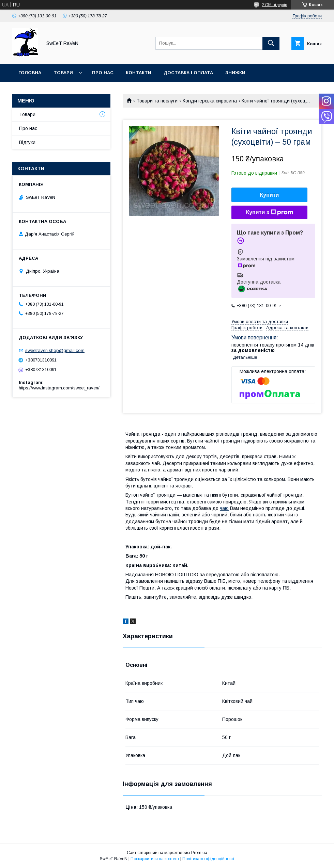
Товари (63, 73)
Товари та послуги (157, 101)
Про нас (103, 73)
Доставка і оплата (188, 73)
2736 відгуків (275, 5)
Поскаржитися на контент (155, 859)
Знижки (235, 73)
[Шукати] (271, 43)
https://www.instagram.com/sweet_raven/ (59, 388)
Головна (30, 73)
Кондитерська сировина (210, 101)
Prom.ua (199, 853)
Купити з (269, 212)
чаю (224, 508)
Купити (270, 195)
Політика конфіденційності (208, 859)
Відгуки (27, 142)
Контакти (139, 73)
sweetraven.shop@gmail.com (55, 350)
